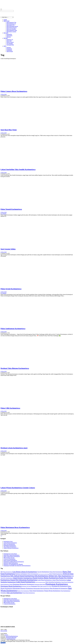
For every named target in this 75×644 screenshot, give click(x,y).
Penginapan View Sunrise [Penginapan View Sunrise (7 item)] (47, 586)
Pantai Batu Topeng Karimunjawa (11, 555)
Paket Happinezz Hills (12, 30)
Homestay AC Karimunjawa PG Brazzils (13, 564)
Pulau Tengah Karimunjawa (11, 209)
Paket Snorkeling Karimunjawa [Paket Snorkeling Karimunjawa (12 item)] (53, 582)
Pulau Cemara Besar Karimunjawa (14, 91)
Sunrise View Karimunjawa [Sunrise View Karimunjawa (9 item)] (23, 591)
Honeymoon (9, 36)
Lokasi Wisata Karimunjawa (10, 543)
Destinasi (9, 47)
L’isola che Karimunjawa (9, 559)
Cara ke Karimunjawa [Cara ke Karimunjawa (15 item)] (43, 572)
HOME (5, 20)
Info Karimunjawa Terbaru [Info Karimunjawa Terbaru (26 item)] (44, 576)
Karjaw (6, 635)
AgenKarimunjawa (11, 639)
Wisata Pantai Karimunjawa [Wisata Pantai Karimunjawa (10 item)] (29, 593)
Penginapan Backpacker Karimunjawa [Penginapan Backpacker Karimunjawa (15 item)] (24, 584)
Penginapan (9, 49)
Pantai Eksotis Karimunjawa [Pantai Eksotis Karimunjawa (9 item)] (67, 582)
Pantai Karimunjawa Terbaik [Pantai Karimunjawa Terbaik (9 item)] (7, 584)
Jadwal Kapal (10, 51)
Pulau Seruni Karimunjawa (11, 289)
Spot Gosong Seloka (8, 249)
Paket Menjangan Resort (12, 26)
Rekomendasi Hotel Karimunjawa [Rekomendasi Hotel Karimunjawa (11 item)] (42, 589)
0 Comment (4, 214)
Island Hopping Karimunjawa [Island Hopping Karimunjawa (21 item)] (23, 578)
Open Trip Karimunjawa (9, 544)
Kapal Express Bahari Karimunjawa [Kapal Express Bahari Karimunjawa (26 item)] (46, 578)
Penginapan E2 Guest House (10, 554)
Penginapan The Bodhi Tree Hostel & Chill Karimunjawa (17, 566)
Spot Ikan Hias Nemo (9, 130)
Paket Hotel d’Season (11, 28)
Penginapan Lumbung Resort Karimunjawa (14, 562)
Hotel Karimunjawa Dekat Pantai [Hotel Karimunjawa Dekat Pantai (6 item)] (44, 574)
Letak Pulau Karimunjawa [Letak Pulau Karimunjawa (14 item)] (45, 580)
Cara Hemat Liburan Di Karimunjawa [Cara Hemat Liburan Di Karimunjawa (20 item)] (25, 572)
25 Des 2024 (4, 94)
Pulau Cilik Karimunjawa (10, 408)
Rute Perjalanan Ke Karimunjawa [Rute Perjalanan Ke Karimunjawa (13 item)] (59, 588)
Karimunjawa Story (8, 541)
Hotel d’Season (10, 42)
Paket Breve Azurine (11, 32)
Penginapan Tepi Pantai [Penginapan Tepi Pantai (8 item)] (26, 586)
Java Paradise (10, 43)
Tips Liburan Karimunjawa (10, 547)
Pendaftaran (9, 50)
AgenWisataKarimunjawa (12, 636)
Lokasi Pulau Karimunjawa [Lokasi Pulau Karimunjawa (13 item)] (59, 580)
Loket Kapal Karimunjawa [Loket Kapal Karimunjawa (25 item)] (26, 582)
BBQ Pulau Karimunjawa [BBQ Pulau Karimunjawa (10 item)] (6, 572)
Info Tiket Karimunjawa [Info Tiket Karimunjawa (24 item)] (63, 576)
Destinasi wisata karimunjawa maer (14, 448)
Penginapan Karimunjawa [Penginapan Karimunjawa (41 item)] (57, 584)
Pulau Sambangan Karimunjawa (13, 329)
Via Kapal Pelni (10, 45)
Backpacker (9, 34)
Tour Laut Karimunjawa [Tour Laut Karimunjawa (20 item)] (14, 593)
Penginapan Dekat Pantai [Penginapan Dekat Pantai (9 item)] (40, 584)
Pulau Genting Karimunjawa (10, 560)
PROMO (6, 38)
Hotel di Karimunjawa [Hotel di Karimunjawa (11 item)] (33, 574)
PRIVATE (6, 33)
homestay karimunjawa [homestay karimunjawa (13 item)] (21, 574)
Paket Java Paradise (11, 29)
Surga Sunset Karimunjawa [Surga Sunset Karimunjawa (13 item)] (37, 591)
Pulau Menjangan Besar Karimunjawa (15, 527)
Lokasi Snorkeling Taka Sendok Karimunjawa (18, 169)
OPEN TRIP (6, 21)
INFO (5, 46)
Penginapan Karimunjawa (10, 545)
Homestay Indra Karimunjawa (11, 563)
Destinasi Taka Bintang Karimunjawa (15, 368)
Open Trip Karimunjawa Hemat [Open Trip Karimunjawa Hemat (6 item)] (40, 582)
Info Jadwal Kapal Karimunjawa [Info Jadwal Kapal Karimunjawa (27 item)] (22, 576)
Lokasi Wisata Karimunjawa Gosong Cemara (18, 488)
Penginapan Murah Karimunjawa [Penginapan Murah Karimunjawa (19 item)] (11, 586)
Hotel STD (9, 41)
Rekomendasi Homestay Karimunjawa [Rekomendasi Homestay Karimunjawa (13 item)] (23, 588)
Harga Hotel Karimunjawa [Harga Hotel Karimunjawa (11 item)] (56, 572)
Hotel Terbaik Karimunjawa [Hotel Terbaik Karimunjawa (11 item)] (56, 574)
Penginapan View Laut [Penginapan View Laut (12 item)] (37, 586)
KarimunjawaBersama (11, 637)
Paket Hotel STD (10, 25)
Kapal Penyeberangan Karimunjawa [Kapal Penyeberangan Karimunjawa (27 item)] (24, 580)
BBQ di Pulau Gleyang (9, 558)
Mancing (9, 37)
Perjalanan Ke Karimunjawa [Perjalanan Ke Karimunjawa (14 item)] (60, 586)
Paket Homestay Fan (11, 22)
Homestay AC (10, 40)
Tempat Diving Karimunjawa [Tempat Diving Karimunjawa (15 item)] (52, 591)
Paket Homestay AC (11, 24)
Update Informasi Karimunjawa (11, 548)
